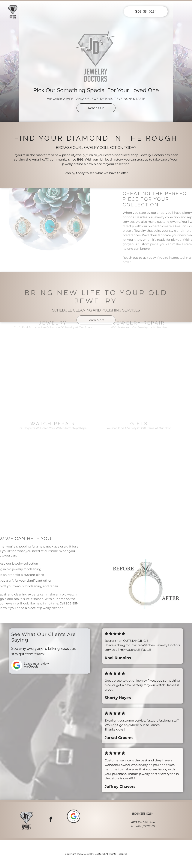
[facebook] (51, 820)
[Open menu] (181, 11)
